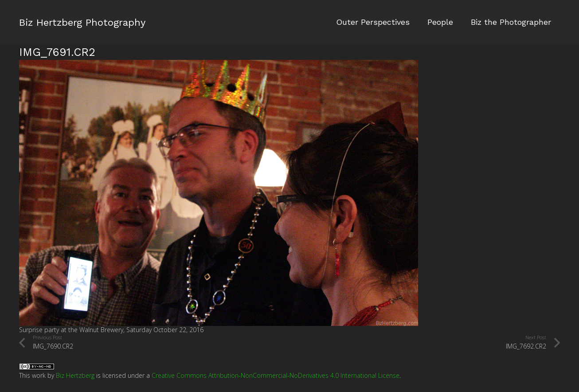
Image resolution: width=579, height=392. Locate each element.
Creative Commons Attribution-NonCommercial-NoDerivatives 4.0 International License (276, 375)
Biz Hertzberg (75, 375)
